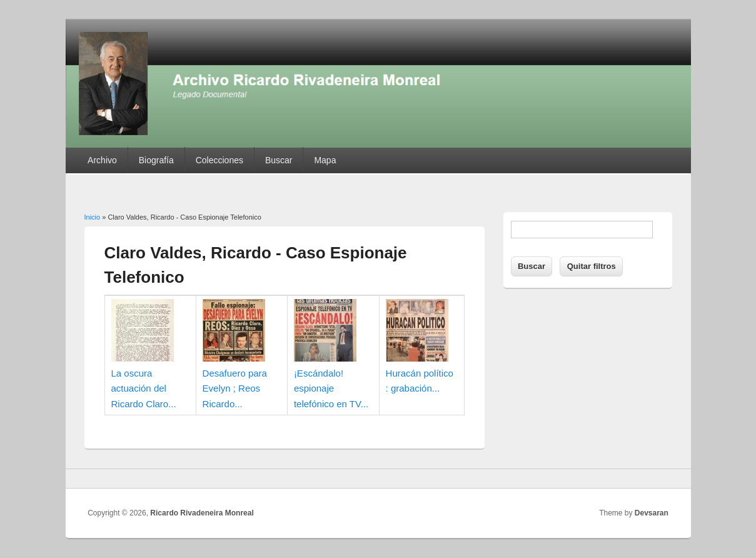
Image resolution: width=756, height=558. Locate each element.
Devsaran (652, 513)
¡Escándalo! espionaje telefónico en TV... (331, 388)
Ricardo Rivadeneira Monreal (202, 513)
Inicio (93, 217)
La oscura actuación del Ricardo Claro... (144, 388)
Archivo (102, 160)
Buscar (279, 160)
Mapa (325, 160)
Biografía (156, 160)
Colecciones (219, 160)
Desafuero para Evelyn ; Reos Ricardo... (235, 388)
